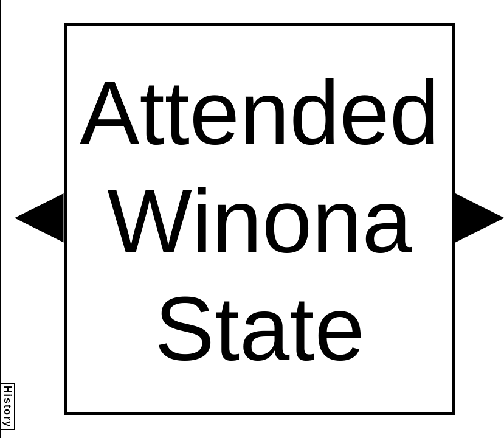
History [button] (8, 407)
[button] (39, 218)
